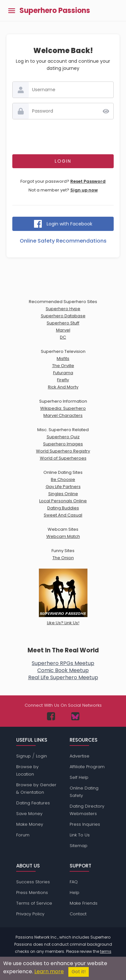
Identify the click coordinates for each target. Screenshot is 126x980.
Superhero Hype (63, 309)
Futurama (63, 373)
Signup (23, 756)
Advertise (80, 756)
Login (41, 756)
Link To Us (80, 835)
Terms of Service (34, 903)
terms (106, 951)
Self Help (79, 777)
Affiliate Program (87, 767)
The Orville (63, 366)
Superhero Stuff (63, 323)
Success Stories (33, 882)
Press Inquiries (85, 824)
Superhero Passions (55, 11)
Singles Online (63, 494)
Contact (78, 914)
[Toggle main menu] (12, 11)
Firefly (63, 380)
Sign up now (84, 190)
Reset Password (88, 181)
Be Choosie (63, 479)
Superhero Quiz (63, 437)
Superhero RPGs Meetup (63, 663)
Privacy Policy (30, 914)
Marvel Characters (63, 415)
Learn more (49, 971)
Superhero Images (63, 444)
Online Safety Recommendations (63, 241)
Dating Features (33, 803)
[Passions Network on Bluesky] (75, 716)
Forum (23, 835)
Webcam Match (63, 536)
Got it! (79, 972)
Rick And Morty (63, 387)
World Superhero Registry (63, 451)
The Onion (63, 558)
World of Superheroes (63, 458)
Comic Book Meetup (63, 670)
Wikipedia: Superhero (63, 408)
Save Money (29, 814)
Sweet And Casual (63, 515)
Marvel (63, 330)
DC (63, 337)
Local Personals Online (63, 501)
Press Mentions (32, 893)
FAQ (74, 882)
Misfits (63, 359)
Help (74, 893)
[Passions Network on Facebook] (51, 716)
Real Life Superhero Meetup (63, 677)
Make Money (30, 824)
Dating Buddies (63, 508)
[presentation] (63, 137)
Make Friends (84, 903)
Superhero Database (63, 316)
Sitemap (79, 846)
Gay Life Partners (63, 487)
